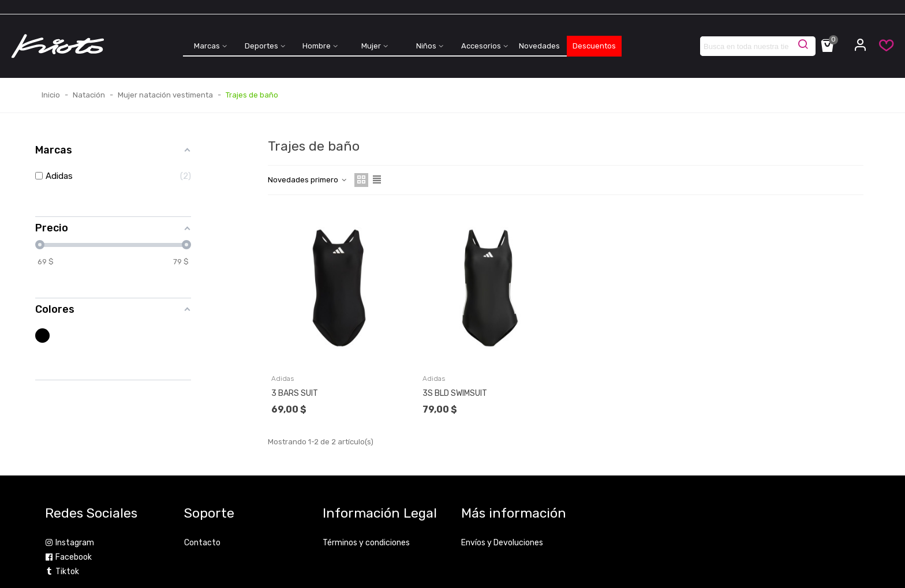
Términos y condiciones (366, 543)
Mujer (371, 46)
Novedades (539, 46)
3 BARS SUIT (295, 393)
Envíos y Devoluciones (502, 543)
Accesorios (481, 46)
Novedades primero (308, 180)
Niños (426, 46)
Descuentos (594, 46)
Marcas (207, 46)
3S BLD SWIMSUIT (455, 393)
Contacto (202, 543)
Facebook (68, 557)
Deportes (261, 46)
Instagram (70, 543)
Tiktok (62, 572)
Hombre (317, 46)
